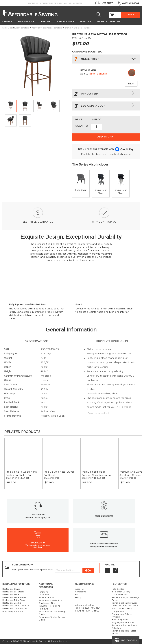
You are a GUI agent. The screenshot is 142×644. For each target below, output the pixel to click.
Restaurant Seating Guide (125, 603)
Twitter (115, 570)
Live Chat (104, 3)
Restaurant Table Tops (14, 600)
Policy (78, 598)
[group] (81, 184)
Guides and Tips (47, 603)
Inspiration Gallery (121, 592)
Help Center (75, 3)
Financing (61, 3)
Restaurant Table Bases (14, 598)
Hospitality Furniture (13, 612)
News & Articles (47, 598)
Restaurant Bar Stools (20, 28)
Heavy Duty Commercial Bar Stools (47, 28)
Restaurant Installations (51, 601)
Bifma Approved (120, 620)
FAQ (77, 595)
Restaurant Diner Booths (15, 609)
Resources (44, 595)
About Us (33, 3)
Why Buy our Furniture (123, 623)
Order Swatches (120, 595)
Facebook (107, 570)
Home (5, 28)
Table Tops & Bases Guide (125, 606)
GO (87, 571)
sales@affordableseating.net (104, 546)
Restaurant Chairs (11, 589)
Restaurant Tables (12, 595)
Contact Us (47, 3)
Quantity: (82, 126)
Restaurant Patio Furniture (16, 606)
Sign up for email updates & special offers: (33, 570)
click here (38, 547)
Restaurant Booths (12, 603)
